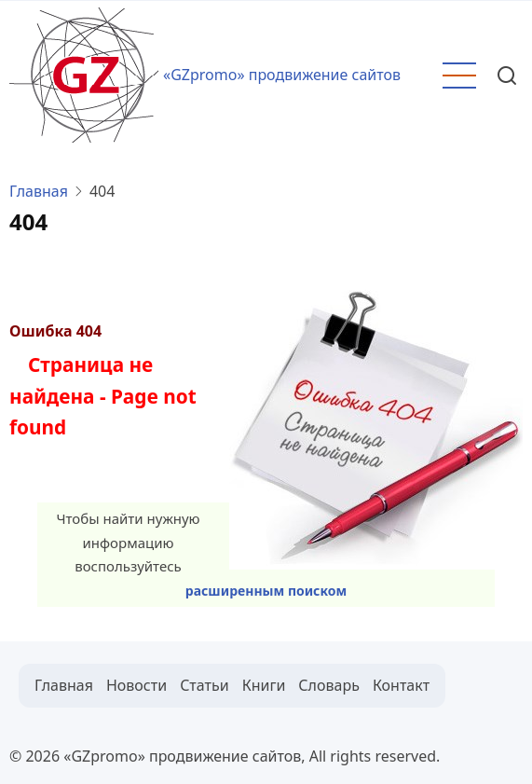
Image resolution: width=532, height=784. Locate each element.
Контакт (401, 685)
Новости (136, 685)
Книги (264, 685)
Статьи (205, 685)
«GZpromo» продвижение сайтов (282, 75)
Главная (39, 191)
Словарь (329, 685)
